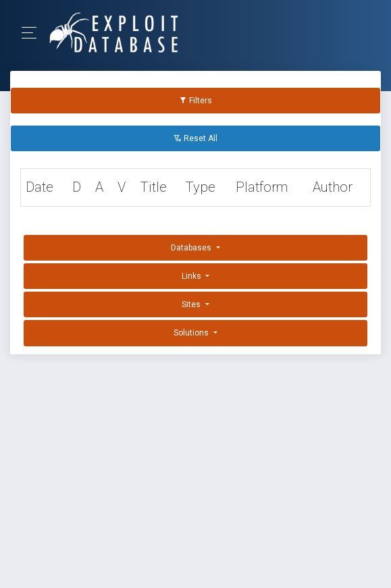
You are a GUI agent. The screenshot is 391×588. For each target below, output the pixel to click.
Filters (195, 101)
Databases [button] (192, 248)
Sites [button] (192, 304)
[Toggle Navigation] (33, 33)
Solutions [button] (192, 333)
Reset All (195, 138)
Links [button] (192, 276)
